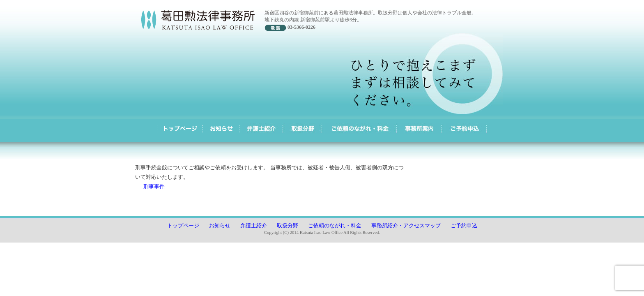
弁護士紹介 (254, 225)
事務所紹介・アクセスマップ (406, 225)
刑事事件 (154, 186)
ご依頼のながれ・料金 (335, 225)
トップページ (183, 225)
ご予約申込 (464, 225)
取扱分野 (287, 225)
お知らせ (220, 225)
